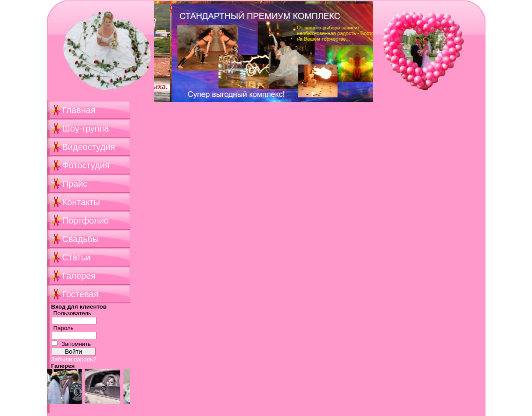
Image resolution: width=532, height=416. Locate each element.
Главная (79, 110)
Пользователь (73, 313)
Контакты (81, 202)
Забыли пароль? (74, 359)
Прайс (75, 184)
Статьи (77, 257)
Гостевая (80, 294)
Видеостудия (89, 147)
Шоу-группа (86, 128)
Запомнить (76, 344)
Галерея (79, 276)
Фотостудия (86, 165)
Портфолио (86, 220)
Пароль (64, 328)
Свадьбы (81, 239)
